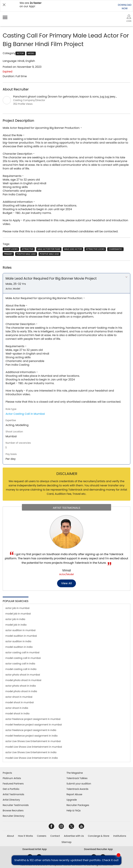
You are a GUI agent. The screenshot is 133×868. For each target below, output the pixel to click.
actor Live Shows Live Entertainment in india (31, 752)
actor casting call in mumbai (22, 652)
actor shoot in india (17, 708)
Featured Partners (13, 784)
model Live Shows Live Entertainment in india (32, 758)
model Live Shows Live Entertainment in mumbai (34, 747)
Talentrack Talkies (77, 778)
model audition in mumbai (21, 636)
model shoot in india (17, 713)
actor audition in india (18, 641)
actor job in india (15, 619)
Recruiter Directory (14, 816)
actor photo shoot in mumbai (23, 675)
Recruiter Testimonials (16, 805)
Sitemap (67, 842)
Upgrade (72, 800)
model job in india (16, 625)
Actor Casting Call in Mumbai (25, 414)
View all (67, 583)
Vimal (66, 570)
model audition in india (19, 647)
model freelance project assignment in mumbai (34, 725)
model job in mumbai (18, 614)
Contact (55, 836)
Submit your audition (79, 784)
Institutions (120, 836)
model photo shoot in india (21, 691)
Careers (41, 836)
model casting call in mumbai (23, 658)
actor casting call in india (20, 664)
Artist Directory (11, 800)
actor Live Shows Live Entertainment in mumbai (33, 741)
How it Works (26, 836)
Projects (7, 773)
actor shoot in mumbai (19, 697)
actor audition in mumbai (20, 630)
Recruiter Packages (78, 805)
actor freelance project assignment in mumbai (33, 719)
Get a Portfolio (11, 789)
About (10, 836)
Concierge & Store (99, 836)
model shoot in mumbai (20, 702)
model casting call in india (21, 669)
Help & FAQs (74, 811)
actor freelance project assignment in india (31, 730)
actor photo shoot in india (21, 686)
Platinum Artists (12, 778)
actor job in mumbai (17, 608)
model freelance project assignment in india (31, 736)
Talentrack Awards (77, 789)
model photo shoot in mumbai (23, 680)
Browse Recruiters (13, 811)
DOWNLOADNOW (125, 7)
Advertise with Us (74, 836)
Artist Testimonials (13, 794)
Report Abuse (74, 794)
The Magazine (75, 773)
